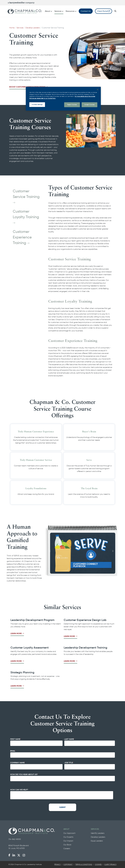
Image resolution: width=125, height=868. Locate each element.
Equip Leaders (97, 841)
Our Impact (68, 841)
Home (12, 28)
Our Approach (69, 833)
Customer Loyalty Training (26, 217)
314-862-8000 (15, 839)
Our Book (67, 845)
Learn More (17, 633)
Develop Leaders (33, 28)
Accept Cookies (89, 105)
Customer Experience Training (22, 237)
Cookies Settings (37, 104)
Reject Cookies (72, 105)
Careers (67, 848)
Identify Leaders (98, 833)
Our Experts (68, 837)
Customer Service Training (27, 196)
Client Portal (104, 11)
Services (20, 28)
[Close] (98, 90)
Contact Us (86, 11)
